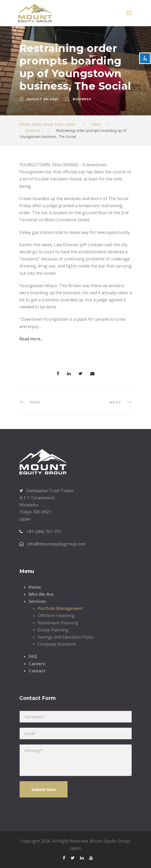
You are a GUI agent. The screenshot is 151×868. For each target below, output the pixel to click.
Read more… (31, 339)
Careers (37, 664)
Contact (37, 671)
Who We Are (41, 594)
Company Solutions (57, 644)
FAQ (33, 656)
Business (82, 99)
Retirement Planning (58, 623)
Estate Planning (53, 630)
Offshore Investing (56, 615)
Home (35, 587)
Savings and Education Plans (66, 637)
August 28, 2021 (43, 99)
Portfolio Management (60, 608)
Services (37, 601)
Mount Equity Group (110, 841)
